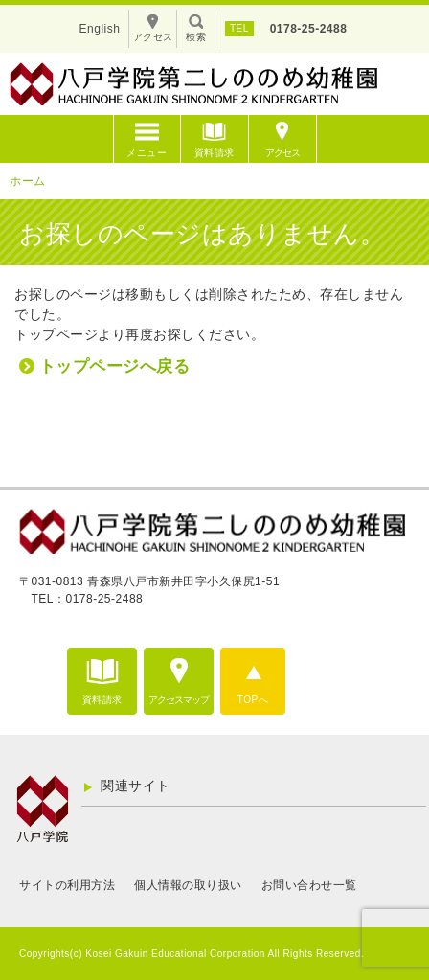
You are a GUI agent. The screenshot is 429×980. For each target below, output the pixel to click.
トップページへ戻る (115, 366)
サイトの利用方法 (67, 885)
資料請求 (214, 153)
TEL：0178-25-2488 (88, 599)
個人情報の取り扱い (188, 885)
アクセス (282, 153)
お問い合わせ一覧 (309, 885)
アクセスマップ (179, 700)
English (100, 29)
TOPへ (253, 700)
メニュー (147, 153)
